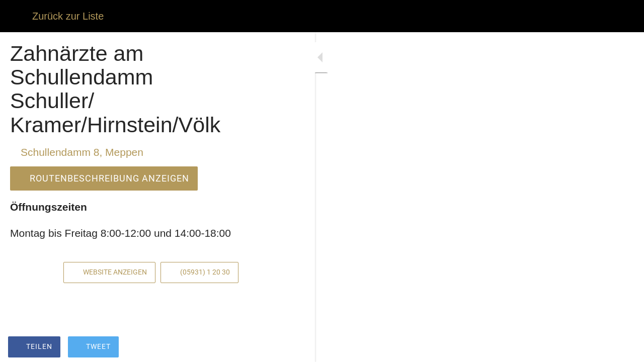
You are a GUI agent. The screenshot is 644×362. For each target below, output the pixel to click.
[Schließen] (16, 16)
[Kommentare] (282, 348)
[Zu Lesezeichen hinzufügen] (258, 348)
